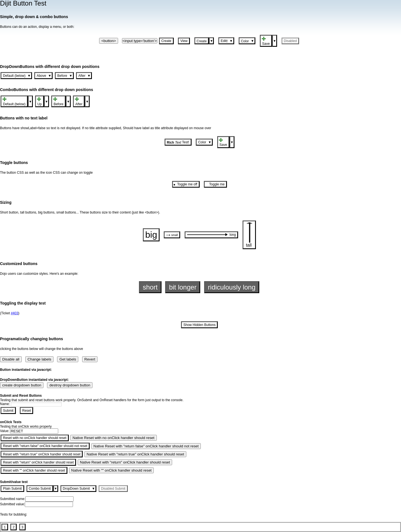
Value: (5, 431)
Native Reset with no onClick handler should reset (113, 438)
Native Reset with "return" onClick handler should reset (125, 462)
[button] (166, 41)
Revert (90, 359)
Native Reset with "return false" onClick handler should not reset (146, 446)
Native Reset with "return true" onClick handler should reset (135, 454)
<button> (109, 41)
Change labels (39, 359)
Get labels (68, 359)
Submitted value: (12, 504)
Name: (5, 404)
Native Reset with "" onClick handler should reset (112, 470)
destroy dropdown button (70, 385)
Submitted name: (13, 499)
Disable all (11, 359)
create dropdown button (22, 385)
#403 (15, 313)
